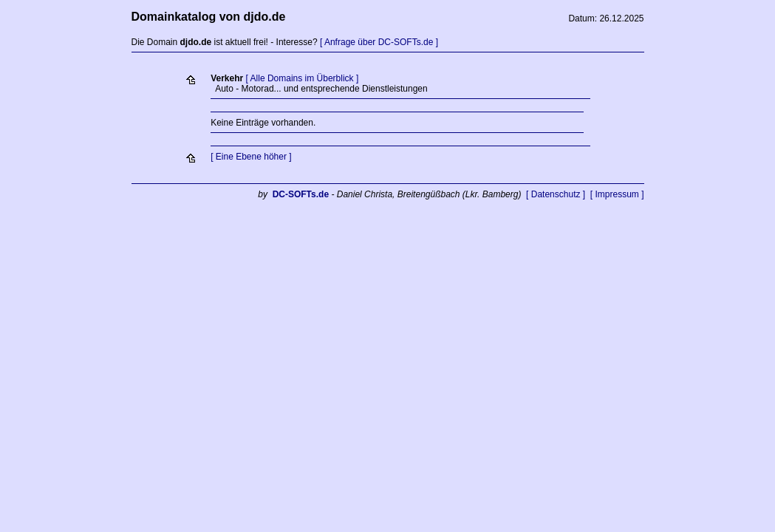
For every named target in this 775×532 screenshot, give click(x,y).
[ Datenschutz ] (556, 194)
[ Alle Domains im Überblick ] (303, 78)
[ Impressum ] (617, 194)
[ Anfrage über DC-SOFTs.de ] (379, 42)
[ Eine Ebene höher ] (251, 157)
